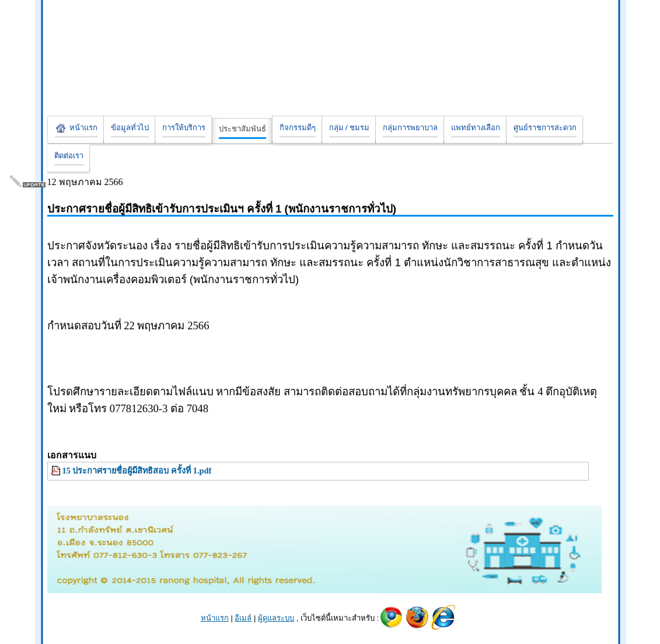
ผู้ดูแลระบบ (276, 618)
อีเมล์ (243, 618)
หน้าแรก (215, 618)
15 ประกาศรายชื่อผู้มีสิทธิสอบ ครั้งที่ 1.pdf (137, 471)
